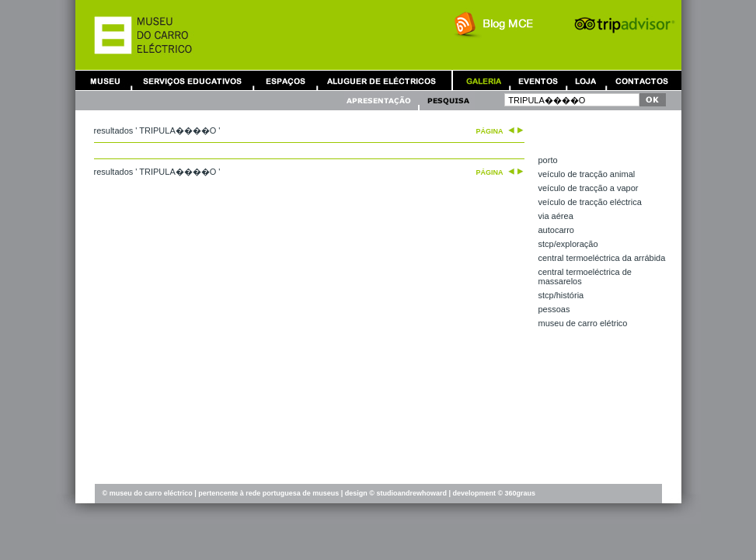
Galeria (483, 80)
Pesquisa (448, 101)
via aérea (556, 216)
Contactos (642, 80)
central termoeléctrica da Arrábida (602, 258)
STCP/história (561, 295)
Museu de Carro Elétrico (583, 323)
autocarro (556, 230)
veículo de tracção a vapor (589, 188)
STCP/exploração (568, 244)
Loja (586, 80)
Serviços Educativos (193, 80)
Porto (548, 160)
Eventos (538, 80)
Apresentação (381, 101)
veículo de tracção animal (587, 174)
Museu (109, 80)
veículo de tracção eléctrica (590, 202)
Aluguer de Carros (381, 80)
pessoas (554, 309)
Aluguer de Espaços (285, 80)
